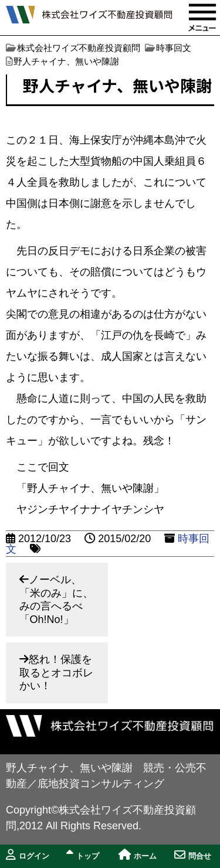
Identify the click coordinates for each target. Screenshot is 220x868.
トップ (83, 855)
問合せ (193, 855)
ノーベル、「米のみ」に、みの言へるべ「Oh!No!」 (56, 600)
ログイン (28, 855)
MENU (202, 18)
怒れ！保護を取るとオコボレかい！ (56, 673)
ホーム (138, 855)
